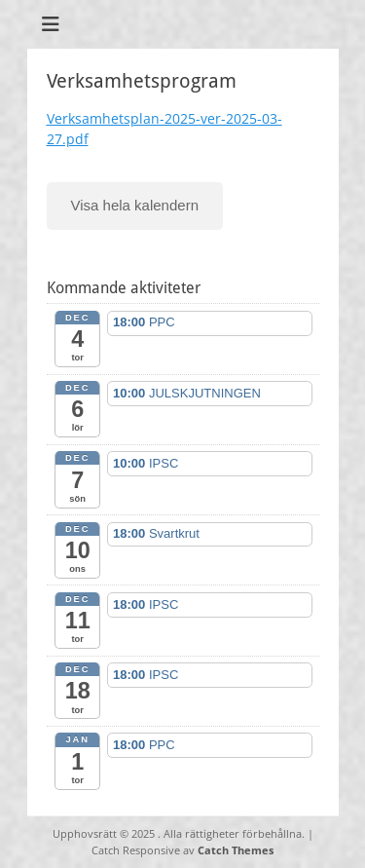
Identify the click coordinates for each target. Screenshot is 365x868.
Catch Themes (236, 850)
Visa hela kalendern (135, 205)
